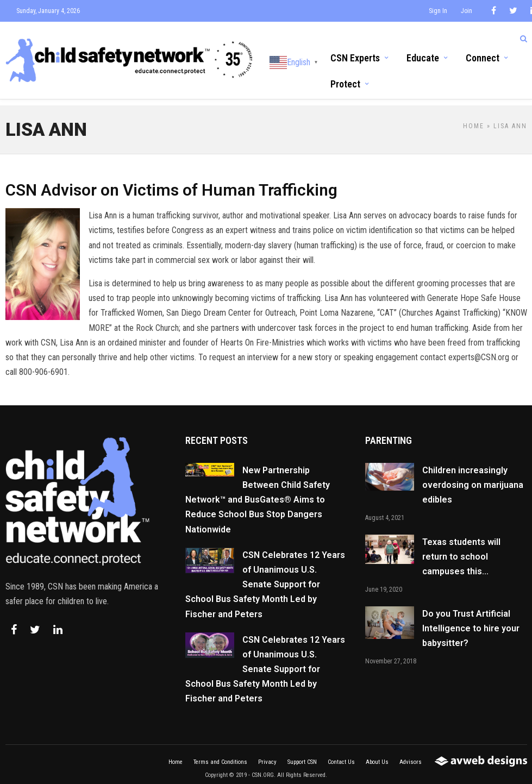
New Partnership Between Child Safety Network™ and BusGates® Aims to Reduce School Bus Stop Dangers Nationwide (258, 493)
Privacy (267, 755)
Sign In (438, 11)
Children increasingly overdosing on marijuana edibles (473, 478)
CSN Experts (355, 57)
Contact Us (341, 755)
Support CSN (302, 755)
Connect (483, 57)
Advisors (411, 755)
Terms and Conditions (220, 755)
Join (467, 11)
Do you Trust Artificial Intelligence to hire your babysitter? (471, 621)
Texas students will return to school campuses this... (461, 550)
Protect (345, 84)
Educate (423, 57)
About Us (377, 755)
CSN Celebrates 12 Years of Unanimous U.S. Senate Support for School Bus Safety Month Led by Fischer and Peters (265, 578)
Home (474, 119)
